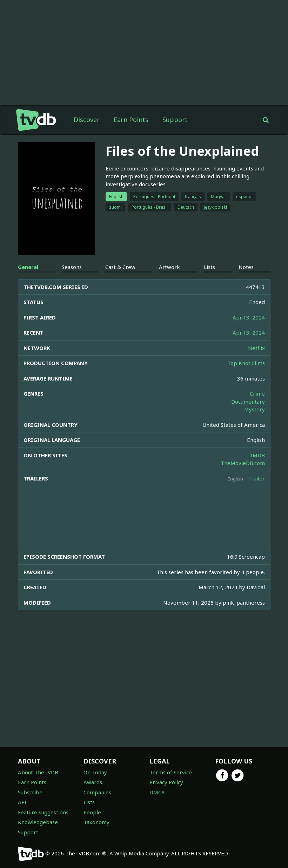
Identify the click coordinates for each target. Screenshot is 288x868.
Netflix (256, 348)
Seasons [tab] (72, 267)
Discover (87, 120)
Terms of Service (171, 772)
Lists (89, 802)
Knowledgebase (38, 822)
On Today (95, 772)
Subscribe (30, 792)
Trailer (256, 478)
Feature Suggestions (43, 812)
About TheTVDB (38, 772)
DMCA (157, 792)
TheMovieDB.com (243, 463)
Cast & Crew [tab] (120, 267)
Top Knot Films (246, 363)
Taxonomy (96, 822)
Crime (257, 393)
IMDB (258, 455)
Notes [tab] (246, 267)
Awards (93, 782)
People (92, 812)
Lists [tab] (209, 267)
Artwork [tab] (169, 267)
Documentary (248, 402)
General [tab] (28, 267)
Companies (97, 792)
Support (175, 120)
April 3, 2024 (249, 317)
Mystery (254, 409)
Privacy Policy (166, 782)
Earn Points (131, 120)
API (22, 802)
